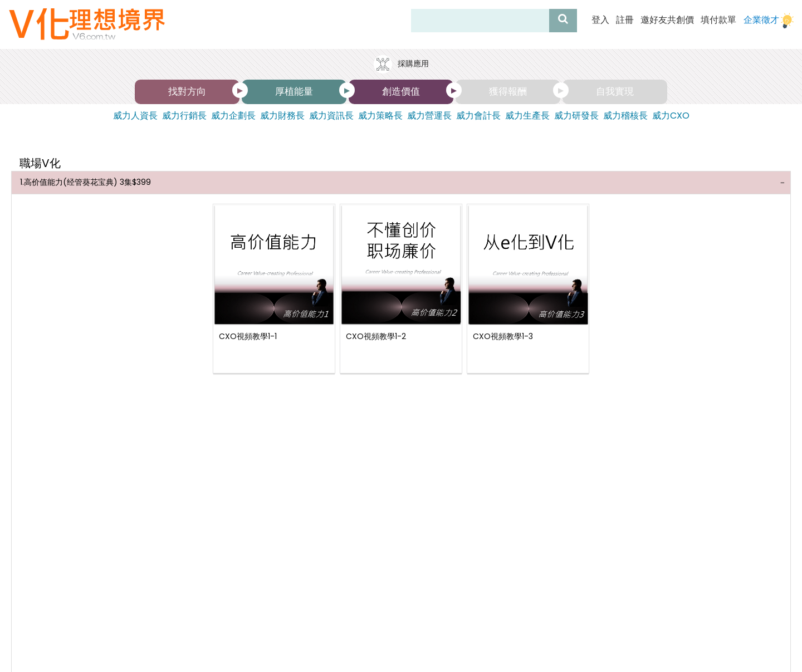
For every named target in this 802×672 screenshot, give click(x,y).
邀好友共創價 (667, 20)
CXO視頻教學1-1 (248, 332)
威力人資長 (135, 116)
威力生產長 (527, 116)
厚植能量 (294, 91)
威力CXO (671, 116)
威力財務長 (282, 116)
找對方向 (187, 91)
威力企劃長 (233, 116)
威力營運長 (429, 116)
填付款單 (718, 20)
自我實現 (615, 91)
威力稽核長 (625, 116)
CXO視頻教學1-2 (376, 332)
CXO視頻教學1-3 (503, 332)
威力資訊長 (331, 116)
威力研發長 (576, 116)
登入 (600, 20)
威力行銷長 (184, 116)
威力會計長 (478, 116)
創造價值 (401, 91)
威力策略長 (380, 116)
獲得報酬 (508, 91)
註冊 (625, 20)
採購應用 (401, 64)
